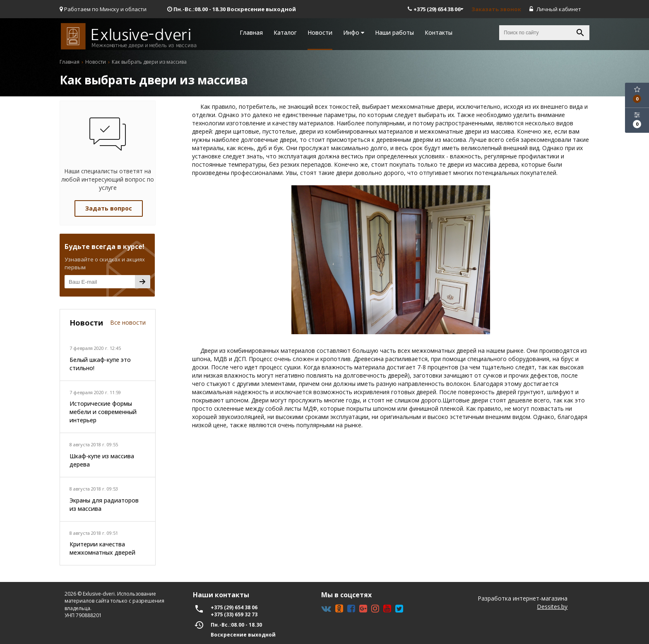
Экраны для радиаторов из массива (104, 504)
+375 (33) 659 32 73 (234, 614)
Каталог (285, 32)
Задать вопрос (109, 208)
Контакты (439, 32)
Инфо (354, 32)
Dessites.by (552, 607)
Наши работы (394, 32)
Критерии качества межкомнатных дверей (102, 548)
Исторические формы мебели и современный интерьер (103, 412)
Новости (320, 32)
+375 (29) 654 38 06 (435, 9)
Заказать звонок (496, 9)
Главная (251, 32)
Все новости (128, 322)
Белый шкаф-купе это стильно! (100, 364)
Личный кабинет (555, 9)
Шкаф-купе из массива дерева (102, 460)
